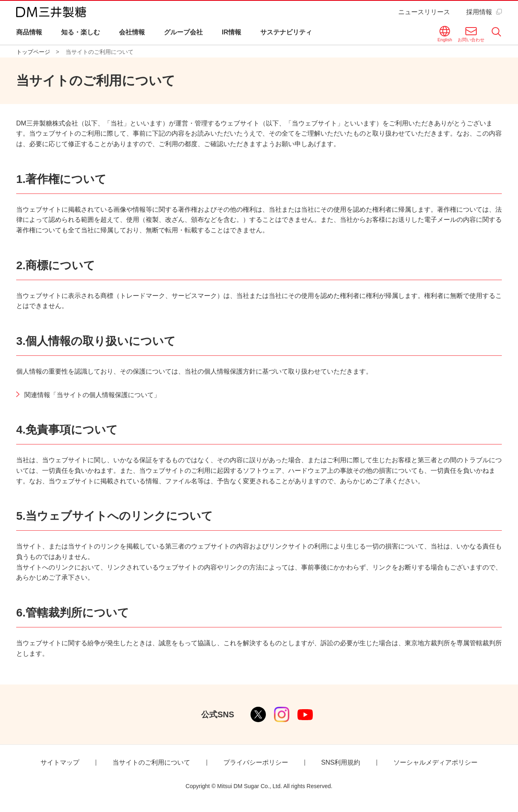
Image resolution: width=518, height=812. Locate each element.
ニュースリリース (424, 12)
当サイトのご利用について (151, 762)
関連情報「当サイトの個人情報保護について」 (92, 395)
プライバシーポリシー (256, 762)
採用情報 (479, 12)
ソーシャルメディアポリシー (435, 762)
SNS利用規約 (341, 762)
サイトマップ (60, 762)
